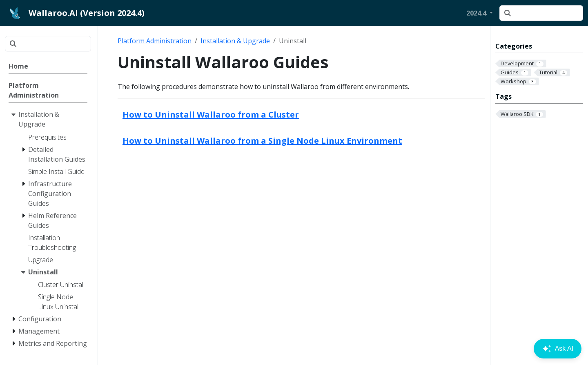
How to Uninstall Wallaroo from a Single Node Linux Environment (262, 141)
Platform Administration (155, 41)
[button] (480, 13)
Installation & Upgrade (235, 41)
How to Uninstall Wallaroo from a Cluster (211, 115)
